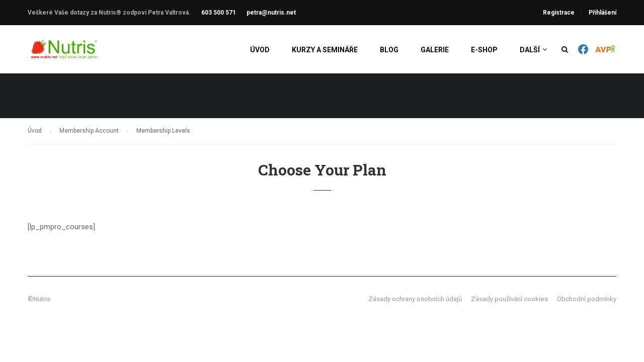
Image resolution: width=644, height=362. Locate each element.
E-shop (484, 50)
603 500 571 (219, 13)
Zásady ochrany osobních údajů (415, 299)
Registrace (559, 13)
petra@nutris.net (271, 13)
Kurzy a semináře (325, 50)
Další (530, 50)
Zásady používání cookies (509, 299)
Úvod (260, 50)
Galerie (435, 50)
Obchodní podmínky (587, 299)
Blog (389, 50)
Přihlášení (602, 13)
